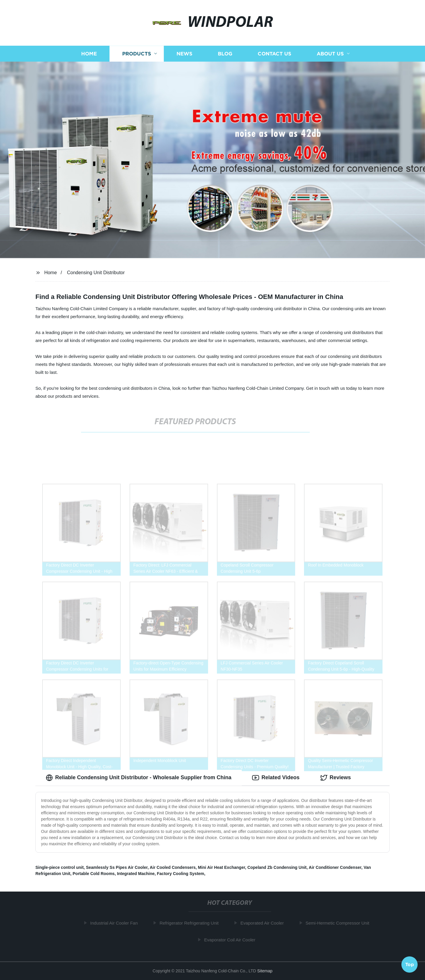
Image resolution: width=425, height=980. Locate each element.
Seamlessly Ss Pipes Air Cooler (117, 867)
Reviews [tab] (336, 778)
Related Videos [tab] (276, 778)
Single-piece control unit (59, 867)
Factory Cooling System (181, 874)
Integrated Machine (136, 874)
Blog (225, 54)
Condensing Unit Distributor (96, 273)
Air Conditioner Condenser (335, 867)
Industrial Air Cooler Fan (116, 923)
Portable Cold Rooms (94, 874)
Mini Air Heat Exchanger (222, 867)
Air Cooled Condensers (173, 867)
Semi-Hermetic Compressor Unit (339, 923)
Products (137, 54)
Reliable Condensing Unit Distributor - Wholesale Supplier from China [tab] (139, 778)
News (184, 54)
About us (330, 54)
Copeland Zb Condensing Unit (277, 867)
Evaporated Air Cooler (264, 923)
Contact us (274, 54)
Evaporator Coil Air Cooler (232, 940)
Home (89, 54)
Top (410, 964)
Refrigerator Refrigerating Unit (191, 923)
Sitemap (265, 971)
